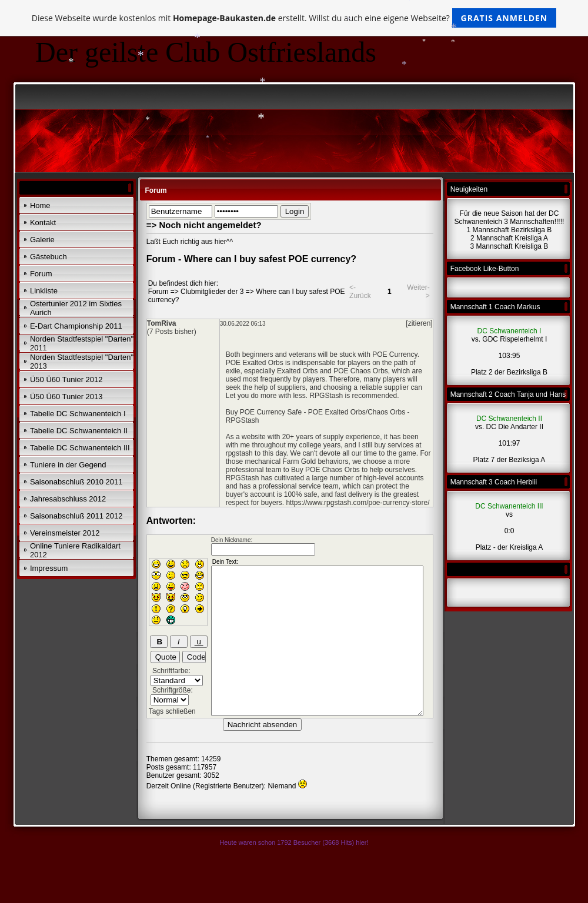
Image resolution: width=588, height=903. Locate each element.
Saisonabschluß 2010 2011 (76, 482)
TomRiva (162, 323)
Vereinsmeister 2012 (65, 533)
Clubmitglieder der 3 (212, 292)
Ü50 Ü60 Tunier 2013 (66, 397)
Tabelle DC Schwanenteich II (79, 431)
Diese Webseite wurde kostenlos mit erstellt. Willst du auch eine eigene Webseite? (294, 18)
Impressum (49, 568)
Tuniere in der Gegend (68, 465)
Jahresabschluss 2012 (68, 499)
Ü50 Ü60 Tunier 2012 (66, 379)
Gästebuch (49, 257)
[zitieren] (419, 323)
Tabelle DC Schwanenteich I (78, 414)
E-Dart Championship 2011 (76, 326)
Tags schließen (172, 711)
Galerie (42, 240)
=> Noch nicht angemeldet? (204, 225)
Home (40, 205)
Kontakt (43, 223)
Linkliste (44, 291)
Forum (41, 274)
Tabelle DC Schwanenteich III (80, 448)
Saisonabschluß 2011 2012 (76, 516)
